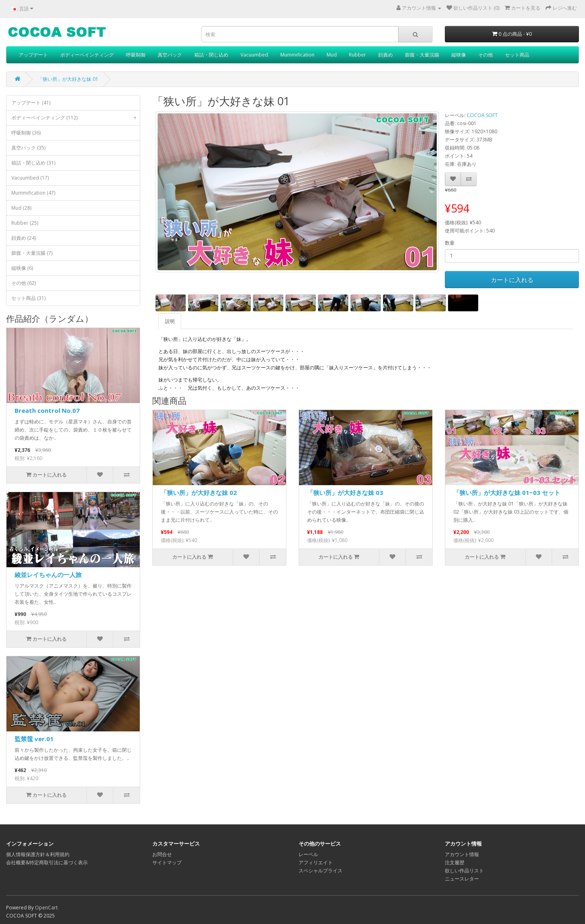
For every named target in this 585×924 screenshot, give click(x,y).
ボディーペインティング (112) (76, 118)
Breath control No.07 (47, 410)
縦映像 (459, 55)
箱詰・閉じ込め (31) (33, 163)
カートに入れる (512, 280)
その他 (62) (24, 283)
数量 (450, 243)
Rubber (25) (25, 223)
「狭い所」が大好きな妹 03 (345, 492)
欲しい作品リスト (464, 871)
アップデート (33, 55)
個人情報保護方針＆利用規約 (38, 854)
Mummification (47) (33, 193)
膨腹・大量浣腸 (422, 55)
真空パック (170, 55)
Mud (332, 55)
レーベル (308, 854)
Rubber (357, 55)
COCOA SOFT (482, 115)
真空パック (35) (28, 148)
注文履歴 (455, 862)
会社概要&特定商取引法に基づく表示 (47, 862)
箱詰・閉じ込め (211, 55)
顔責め (386, 55)
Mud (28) (21, 208)
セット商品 (517, 55)
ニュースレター (462, 879)
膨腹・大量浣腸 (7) (32, 253)
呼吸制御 (136, 55)
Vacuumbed (254, 55)
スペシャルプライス (321, 871)
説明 (170, 321)
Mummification (297, 55)
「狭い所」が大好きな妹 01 (68, 79)
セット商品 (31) (28, 298)
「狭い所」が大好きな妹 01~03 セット (507, 492)
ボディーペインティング (87, 55)
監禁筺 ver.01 (34, 739)
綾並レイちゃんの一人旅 (48, 575)
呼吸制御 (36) (26, 133)
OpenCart (46, 908)
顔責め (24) (24, 238)
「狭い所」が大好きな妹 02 (199, 492)
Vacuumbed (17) (30, 178)
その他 (485, 55)
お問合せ (162, 854)
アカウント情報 (462, 854)
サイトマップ (167, 862)
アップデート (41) (31, 103)
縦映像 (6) (22, 268)
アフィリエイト (316, 862)
